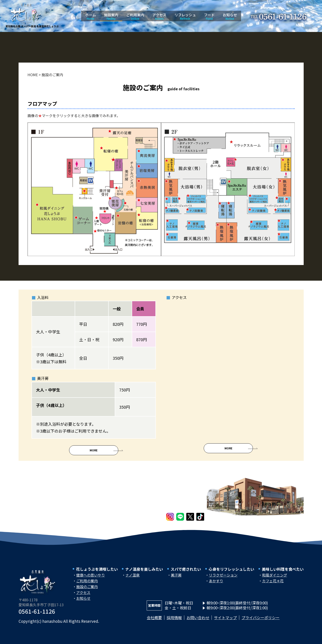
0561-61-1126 (37, 615)
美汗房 (176, 579)
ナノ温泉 (132, 579)
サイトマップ (225, 621)
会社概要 (154, 621)
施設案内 (111, 16)
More (94, 454)
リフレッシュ (185, 16)
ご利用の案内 (87, 584)
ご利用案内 (135, 16)
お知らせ (230, 16)
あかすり (216, 584)
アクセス (159, 16)
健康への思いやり (91, 579)
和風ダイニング (275, 579)
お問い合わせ (198, 621)
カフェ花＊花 (273, 584)
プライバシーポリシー (261, 621)
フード (209, 16)
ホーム (91, 16)
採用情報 (174, 621)
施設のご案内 (87, 590)
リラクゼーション (223, 579)
